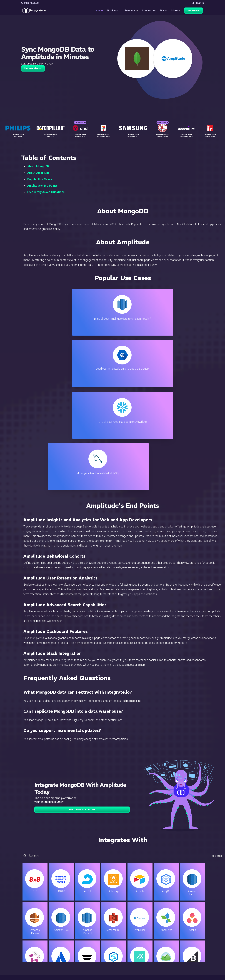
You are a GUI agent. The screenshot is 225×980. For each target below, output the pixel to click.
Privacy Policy (131, 957)
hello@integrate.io (34, 932)
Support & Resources (135, 932)
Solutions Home (71, 924)
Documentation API (134, 945)
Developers (69, 953)
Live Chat (128, 928)
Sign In (198, 3)
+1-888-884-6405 (34, 941)
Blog (126, 924)
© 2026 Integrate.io (31, 977)
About (190, 936)
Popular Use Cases (40, 179)
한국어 (190, 964)
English (191, 956)
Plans (164, 11)
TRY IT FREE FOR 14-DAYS (82, 655)
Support (67, 949)
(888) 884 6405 (30, 3)
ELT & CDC (68, 932)
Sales (65, 945)
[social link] (23, 948)
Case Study (80, 120)
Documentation (131, 941)
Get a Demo (195, 11)
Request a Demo (33, 68)
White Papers (194, 928)
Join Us (191, 945)
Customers (193, 924)
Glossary (128, 962)
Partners (191, 941)
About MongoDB (38, 166)
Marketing (68, 941)
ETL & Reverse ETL (73, 928)
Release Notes (71, 957)
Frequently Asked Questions (46, 192)
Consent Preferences (135, 966)
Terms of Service (195, 977)
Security (128, 949)
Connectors (149, 11)
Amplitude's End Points (42, 186)
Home (98, 11)
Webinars (192, 932)
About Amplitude (38, 173)
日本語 (190, 960)
